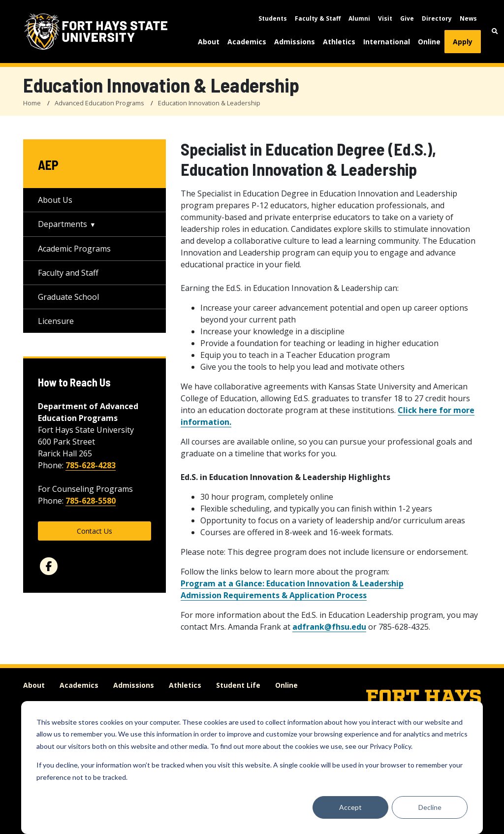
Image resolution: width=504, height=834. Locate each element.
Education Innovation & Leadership (209, 103)
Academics (247, 42)
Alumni (359, 18)
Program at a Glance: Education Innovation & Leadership (292, 583)
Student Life (238, 685)
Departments (63, 224)
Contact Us (94, 531)
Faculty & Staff (318, 18)
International (387, 42)
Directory (437, 18)
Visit (385, 18)
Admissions (295, 42)
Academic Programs (74, 249)
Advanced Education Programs (99, 103)
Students (273, 18)
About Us (55, 200)
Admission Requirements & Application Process (274, 595)
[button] (495, 31)
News (468, 18)
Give (407, 18)
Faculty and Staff (68, 273)
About (209, 42)
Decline (430, 807)
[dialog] (252, 768)
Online (429, 42)
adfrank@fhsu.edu (329, 627)
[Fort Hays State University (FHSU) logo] (96, 32)
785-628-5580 (91, 501)
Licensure (56, 321)
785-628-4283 (91, 465)
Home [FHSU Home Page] (32, 103)
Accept (350, 807)
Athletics (339, 42)
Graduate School (68, 297)
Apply (463, 42)
